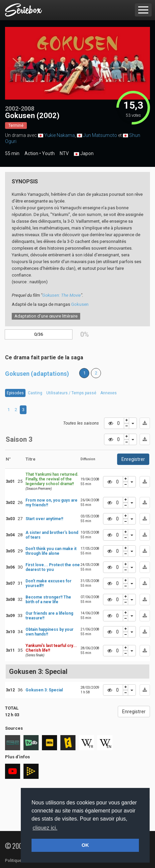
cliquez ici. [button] (45, 828)
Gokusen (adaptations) (37, 374)
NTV (64, 153)
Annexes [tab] (109, 393)
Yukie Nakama (60, 135)
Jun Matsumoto (100, 135)
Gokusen (80, 304)
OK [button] (85, 845)
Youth (48, 153)
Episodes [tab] (15, 393)
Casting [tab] (35, 393)
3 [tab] (23, 410)
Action (31, 153)
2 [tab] (16, 410)
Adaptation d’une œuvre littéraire (46, 316)
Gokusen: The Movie (62, 295)
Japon (84, 154)
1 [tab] (9, 410)
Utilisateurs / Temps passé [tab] (71, 393)
